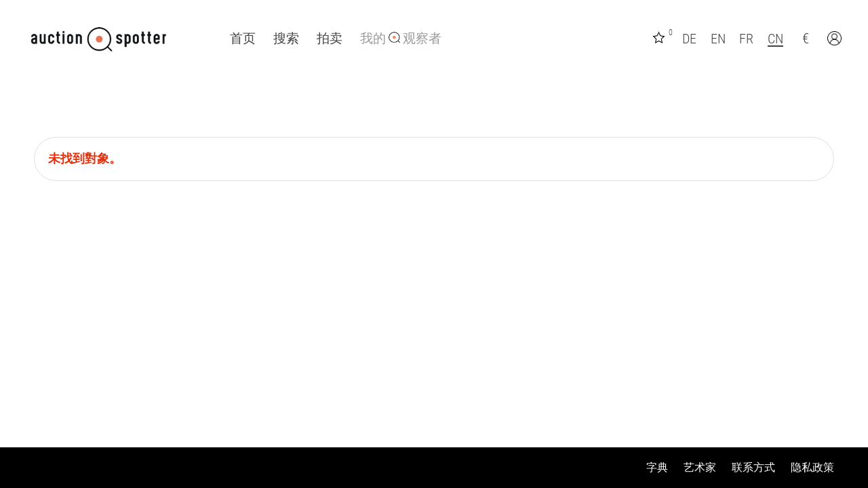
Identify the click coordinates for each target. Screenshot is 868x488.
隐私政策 (812, 467)
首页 (243, 39)
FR (746, 39)
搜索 (286, 39)
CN (775, 39)
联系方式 (753, 467)
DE (689, 39)
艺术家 (700, 467)
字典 (657, 467)
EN (718, 39)
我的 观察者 (401, 39)
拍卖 (330, 39)
